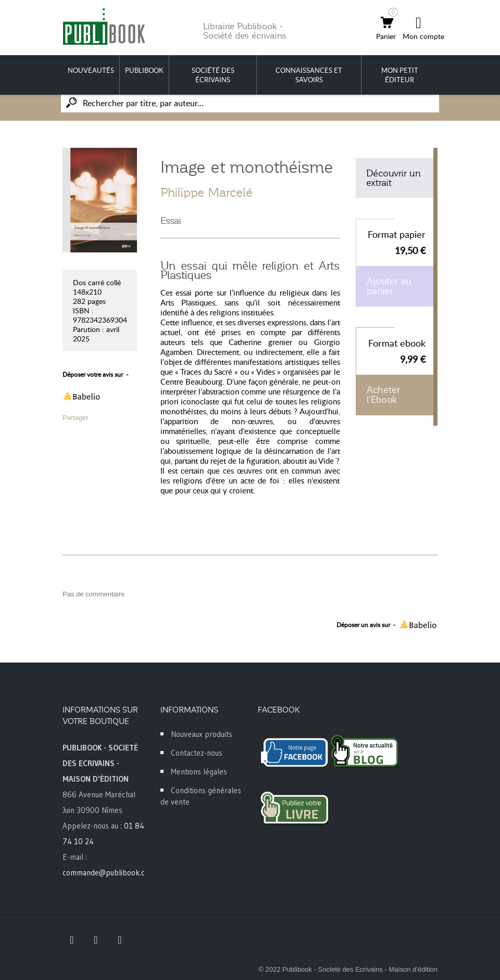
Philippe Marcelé (207, 193)
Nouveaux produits (202, 734)
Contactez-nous (197, 753)
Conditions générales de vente (201, 796)
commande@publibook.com (109, 873)
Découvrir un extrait (393, 178)
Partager (76, 418)
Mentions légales (199, 772)
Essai (171, 221)
